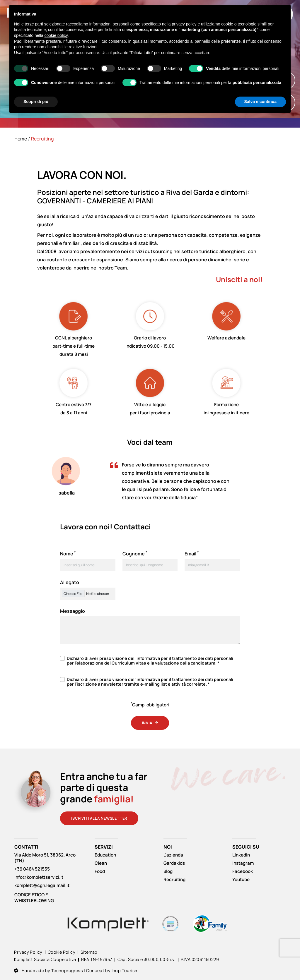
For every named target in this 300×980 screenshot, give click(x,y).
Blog (168, 871)
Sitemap (89, 952)
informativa (148, 658)
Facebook (243, 871)
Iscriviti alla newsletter (99, 818)
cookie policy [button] (56, 35)
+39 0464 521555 (32, 869)
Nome (68, 553)
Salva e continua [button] (260, 102)
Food (100, 871)
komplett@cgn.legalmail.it (42, 885)
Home (21, 139)
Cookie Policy (62, 952)
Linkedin (241, 855)
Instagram (243, 863)
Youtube (241, 880)
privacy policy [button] (184, 24)
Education (105, 855)
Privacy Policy (28, 952)
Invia (150, 723)
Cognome (135, 553)
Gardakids (174, 863)
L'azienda (173, 855)
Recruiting (174, 880)
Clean (101, 863)
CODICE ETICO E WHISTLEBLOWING (34, 898)
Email (192, 553)
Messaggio (73, 611)
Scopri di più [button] (36, 102)
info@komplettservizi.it (39, 877)
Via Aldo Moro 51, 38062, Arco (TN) (45, 858)
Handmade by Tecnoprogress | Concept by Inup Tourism (76, 971)
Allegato (70, 582)
